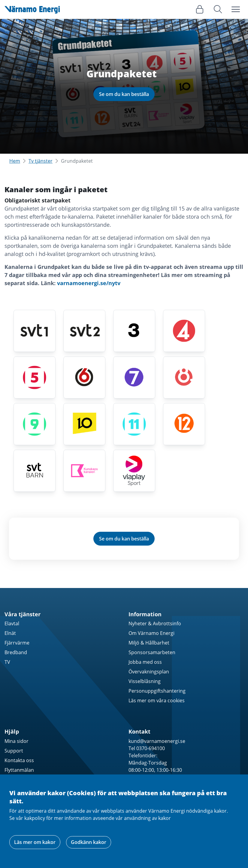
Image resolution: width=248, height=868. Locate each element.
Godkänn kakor (89, 842)
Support (14, 751)
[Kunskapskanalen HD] (84, 471)
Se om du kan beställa (124, 94)
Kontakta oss (19, 760)
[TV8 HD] (184, 377)
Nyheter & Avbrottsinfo (155, 623)
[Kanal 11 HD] (134, 424)
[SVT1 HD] (35, 331)
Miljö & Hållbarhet (149, 643)
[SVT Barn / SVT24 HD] (35, 471)
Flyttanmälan (19, 770)
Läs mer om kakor (35, 842)
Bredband (16, 652)
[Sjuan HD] (134, 377)
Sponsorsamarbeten (152, 652)
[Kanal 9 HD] (35, 424)
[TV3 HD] (134, 331)
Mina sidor (17, 741)
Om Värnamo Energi (151, 633)
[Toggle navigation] (236, 9)
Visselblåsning (145, 681)
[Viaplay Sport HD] (134, 471)
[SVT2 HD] (84, 331)
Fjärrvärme (17, 643)
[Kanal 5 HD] (35, 377)
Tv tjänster (41, 161)
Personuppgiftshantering (157, 691)
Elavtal (12, 623)
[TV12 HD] (184, 424)
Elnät (10, 633)
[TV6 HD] (84, 377)
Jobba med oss (145, 662)
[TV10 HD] (84, 424)
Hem (15, 161)
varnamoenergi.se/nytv (89, 283)
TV (7, 662)
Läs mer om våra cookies (157, 700)
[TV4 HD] (184, 331)
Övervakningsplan (149, 672)
